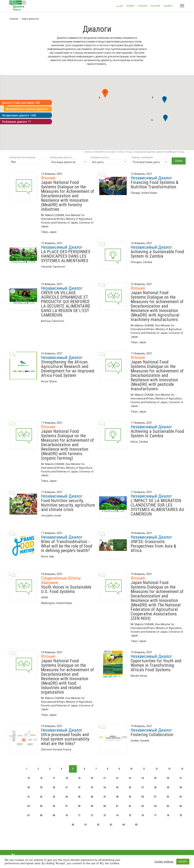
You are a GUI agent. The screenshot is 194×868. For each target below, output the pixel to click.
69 (54, 815)
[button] (164, 100)
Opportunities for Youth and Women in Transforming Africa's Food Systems (156, 665)
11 (144, 769)
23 (130, 778)
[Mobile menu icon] (182, 6)
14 (182, 769)
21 (105, 778)
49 (130, 797)
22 (117, 778)
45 (79, 797)
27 (181, 778)
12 (157, 769)
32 (79, 787)
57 (67, 806)
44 (67, 797)
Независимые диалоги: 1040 (19, 115)
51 (155, 797)
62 (130, 806)
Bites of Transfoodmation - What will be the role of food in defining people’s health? (67, 546)
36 (130, 787)
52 (168, 797)
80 (73, 825)
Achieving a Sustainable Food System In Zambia (157, 254)
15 (29, 778)
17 (54, 778)
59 (92, 806)
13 (169, 769)
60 (105, 806)
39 (168, 787)
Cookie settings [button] (164, 862)
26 (168, 778)
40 (181, 787)
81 (86, 825)
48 (117, 797)
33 (92, 787)
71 (79, 815)
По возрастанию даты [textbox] (146, 162)
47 (105, 797)
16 (41, 778)
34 (105, 787)
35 (117, 787)
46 (92, 797)
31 (67, 787)
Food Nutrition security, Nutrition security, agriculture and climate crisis (68, 505)
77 (155, 815)
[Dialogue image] (23, 186)
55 (41, 806)
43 (54, 797)
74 (117, 815)
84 (124, 825)
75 (130, 815)
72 (92, 815)
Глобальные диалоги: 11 (16, 122)
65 (168, 806)
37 (143, 787)
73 (105, 815)
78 (168, 815)
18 (67, 778)
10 (131, 769)
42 (41, 797)
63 (143, 806)
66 (181, 806)
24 (143, 778)
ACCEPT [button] (183, 862)
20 (92, 778)
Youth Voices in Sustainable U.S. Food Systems (66, 589)
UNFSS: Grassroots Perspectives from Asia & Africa (153, 546)
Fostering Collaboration (152, 735)
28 (29, 787)
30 (54, 787)
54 (29, 806)
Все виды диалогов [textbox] (64, 162)
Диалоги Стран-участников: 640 (21, 103)
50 (143, 797)
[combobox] (68, 162)
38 (155, 787)
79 (181, 815)
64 (155, 806)
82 (98, 825)
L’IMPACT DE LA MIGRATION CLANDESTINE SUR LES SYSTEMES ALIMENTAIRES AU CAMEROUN (157, 507)
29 (41, 787)
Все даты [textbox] (98, 162)
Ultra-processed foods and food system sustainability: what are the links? (66, 739)
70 (67, 815)
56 (54, 806)
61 (117, 806)
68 (41, 815)
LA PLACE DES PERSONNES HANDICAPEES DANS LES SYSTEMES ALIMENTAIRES (66, 256)
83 (111, 825)
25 (155, 778)
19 (79, 778)
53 (181, 797)
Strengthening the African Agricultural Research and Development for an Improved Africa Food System (68, 369)
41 (29, 797)
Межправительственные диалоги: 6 (27, 109)
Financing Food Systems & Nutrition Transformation (154, 185)
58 (79, 806)
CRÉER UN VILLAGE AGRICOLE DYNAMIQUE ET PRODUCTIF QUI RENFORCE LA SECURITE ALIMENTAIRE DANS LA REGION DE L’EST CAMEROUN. (66, 304)
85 (136, 825)
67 (29, 815)
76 (143, 815)
